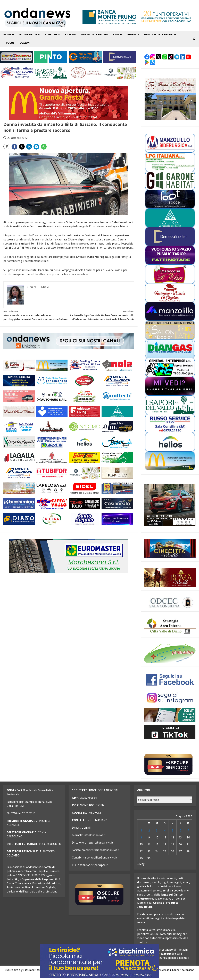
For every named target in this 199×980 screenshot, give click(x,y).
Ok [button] (107, 975)
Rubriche (51, 35)
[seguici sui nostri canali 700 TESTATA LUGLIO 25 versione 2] (35, 23)
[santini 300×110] (84, 458)
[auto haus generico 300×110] (52, 396)
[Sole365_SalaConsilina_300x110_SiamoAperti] (85, 57)
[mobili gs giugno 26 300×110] (84, 396)
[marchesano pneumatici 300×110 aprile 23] (52, 442)
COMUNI (25, 43)
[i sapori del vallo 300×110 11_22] (51, 72)
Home (7, 35)
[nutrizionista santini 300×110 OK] (19, 442)
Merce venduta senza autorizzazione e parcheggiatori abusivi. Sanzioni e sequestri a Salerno (36, 316)
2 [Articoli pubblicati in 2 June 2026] (149, 831)
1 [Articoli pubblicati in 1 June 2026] (141, 831)
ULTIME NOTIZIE (29, 35)
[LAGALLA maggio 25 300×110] (19, 458)
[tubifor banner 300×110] (52, 473)
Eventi (118, 35)
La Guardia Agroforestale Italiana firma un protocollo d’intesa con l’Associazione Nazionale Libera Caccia (102, 316)
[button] (6, 146)
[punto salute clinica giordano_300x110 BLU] (52, 411)
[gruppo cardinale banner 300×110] (16, 57)
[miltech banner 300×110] (117, 396)
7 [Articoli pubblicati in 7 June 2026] (188, 831)
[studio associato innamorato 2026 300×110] (52, 381)
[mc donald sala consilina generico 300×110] (52, 365)
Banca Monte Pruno (159, 35)
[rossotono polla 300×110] (84, 504)
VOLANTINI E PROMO (95, 35)
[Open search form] (194, 39)
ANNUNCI (133, 35)
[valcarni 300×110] (84, 381)
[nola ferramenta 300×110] (117, 365)
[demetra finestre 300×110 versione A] (120, 57)
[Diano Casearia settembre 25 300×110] (120, 72)
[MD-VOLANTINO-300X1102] (117, 488)
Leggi (114, 975)
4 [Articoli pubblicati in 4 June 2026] (165, 831)
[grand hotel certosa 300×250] (170, 99)
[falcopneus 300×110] (52, 427)
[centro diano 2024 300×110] (19, 519)
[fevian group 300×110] (117, 442)
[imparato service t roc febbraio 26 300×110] (117, 427)
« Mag (141, 864)
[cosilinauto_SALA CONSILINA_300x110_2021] (117, 504)
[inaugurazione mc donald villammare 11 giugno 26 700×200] (69, 103)
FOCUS (10, 43)
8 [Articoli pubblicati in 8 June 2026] (141, 838)
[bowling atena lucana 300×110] (16, 72)
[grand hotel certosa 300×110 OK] (19, 411)
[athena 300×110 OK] (19, 365)
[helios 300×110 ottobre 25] (84, 442)
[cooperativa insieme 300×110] (84, 427)
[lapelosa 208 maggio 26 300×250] (170, 505)
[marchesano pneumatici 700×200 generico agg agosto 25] (69, 556)
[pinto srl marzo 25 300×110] (51, 57)
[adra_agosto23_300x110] (19, 488)
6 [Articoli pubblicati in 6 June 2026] (180, 831)
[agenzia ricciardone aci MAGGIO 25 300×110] (117, 381)
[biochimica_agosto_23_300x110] (19, 504)
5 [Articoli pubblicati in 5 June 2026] (173, 831)
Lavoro (71, 35)
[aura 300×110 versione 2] (117, 411)
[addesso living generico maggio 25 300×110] (84, 411)
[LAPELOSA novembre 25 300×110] (52, 488)
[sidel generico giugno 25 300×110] (84, 488)
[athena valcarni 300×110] (52, 519)
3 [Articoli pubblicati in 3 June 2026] (157, 831)
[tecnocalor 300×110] (52, 458)
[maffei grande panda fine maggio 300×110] (19, 396)
